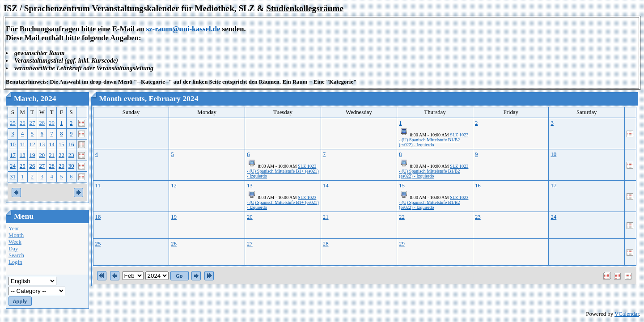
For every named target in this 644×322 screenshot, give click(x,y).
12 (32, 144)
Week (15, 242)
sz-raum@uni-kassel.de (183, 29)
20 (42, 155)
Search (16, 255)
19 (32, 155)
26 (23, 123)
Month (16, 235)
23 (71, 155)
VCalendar (627, 314)
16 (71, 144)
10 (13, 144)
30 (71, 166)
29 (52, 123)
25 (13, 123)
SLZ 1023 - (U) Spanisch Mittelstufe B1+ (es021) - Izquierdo (283, 171)
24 (13, 166)
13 (42, 144)
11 (22, 144)
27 (32, 123)
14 (52, 144)
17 (13, 155)
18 (23, 155)
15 (61, 144)
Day (13, 249)
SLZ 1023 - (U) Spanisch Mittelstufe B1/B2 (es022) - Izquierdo (434, 140)
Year (14, 229)
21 (52, 155)
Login (15, 262)
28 (42, 123)
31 (13, 177)
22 (61, 155)
